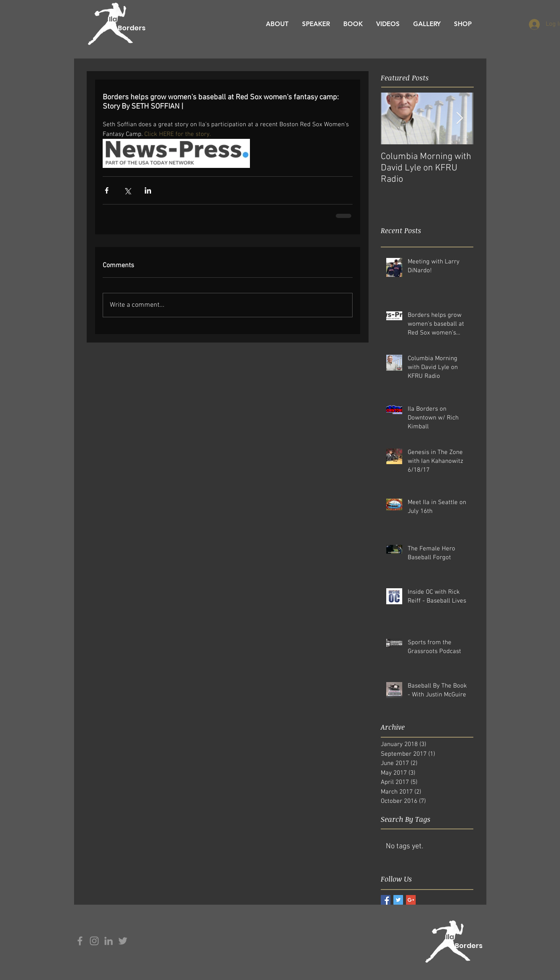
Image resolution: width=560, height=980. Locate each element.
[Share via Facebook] (107, 190)
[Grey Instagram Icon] (94, 941)
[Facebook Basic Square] (386, 900)
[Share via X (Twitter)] (127, 190)
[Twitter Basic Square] (398, 900)
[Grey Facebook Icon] (80, 941)
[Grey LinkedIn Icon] (109, 941)
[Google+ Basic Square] (411, 900)
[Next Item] (460, 118)
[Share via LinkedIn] (148, 190)
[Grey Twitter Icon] (123, 941)
